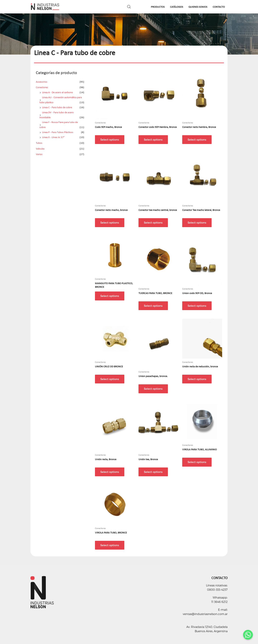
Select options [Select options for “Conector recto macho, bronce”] (110, 222)
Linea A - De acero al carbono (58, 92)
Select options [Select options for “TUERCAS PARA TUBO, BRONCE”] (153, 306)
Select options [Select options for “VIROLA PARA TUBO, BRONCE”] (110, 545)
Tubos (39, 143)
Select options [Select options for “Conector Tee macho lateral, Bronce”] (197, 222)
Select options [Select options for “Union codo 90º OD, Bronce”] (197, 306)
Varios (39, 154)
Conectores (42, 87)
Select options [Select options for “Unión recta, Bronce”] (110, 472)
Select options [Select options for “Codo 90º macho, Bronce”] (110, 139)
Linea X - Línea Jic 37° (53, 137)
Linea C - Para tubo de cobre (57, 107)
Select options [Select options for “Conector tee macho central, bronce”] (153, 222)
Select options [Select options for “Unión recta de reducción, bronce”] (197, 379)
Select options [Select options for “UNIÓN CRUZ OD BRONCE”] (110, 379)
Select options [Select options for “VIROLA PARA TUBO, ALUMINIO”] (197, 462)
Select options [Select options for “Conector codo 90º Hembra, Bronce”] (153, 139)
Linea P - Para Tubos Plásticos (58, 132)
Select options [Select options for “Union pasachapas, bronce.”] (153, 389)
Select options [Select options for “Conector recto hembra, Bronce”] (197, 139)
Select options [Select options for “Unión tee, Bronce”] (153, 472)
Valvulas (40, 149)
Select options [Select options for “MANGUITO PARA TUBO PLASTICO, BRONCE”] (110, 296)
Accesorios (42, 82)
